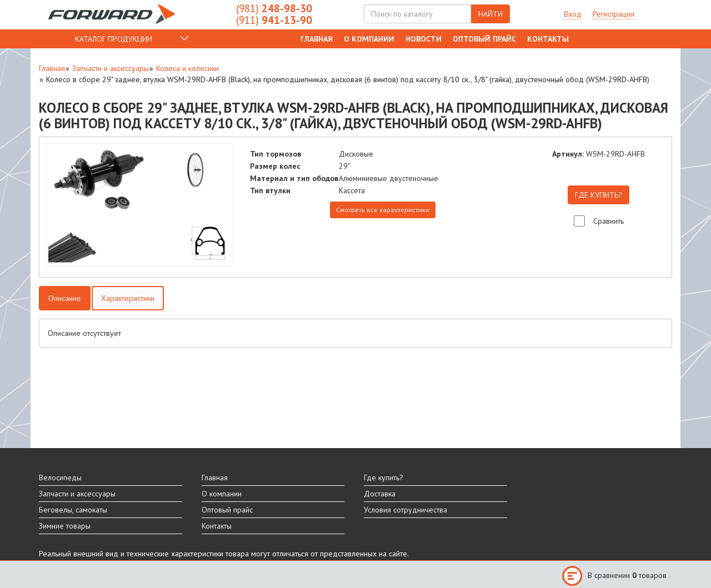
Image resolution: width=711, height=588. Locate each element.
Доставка (380, 494)
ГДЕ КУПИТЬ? (599, 195)
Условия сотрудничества (405, 510)
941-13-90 (274, 20)
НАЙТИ (490, 14)
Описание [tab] (65, 298)
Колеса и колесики (187, 68)
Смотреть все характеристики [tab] (383, 210)
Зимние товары (65, 526)
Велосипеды (60, 478)
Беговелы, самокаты (73, 510)
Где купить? (384, 478)
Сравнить (609, 221)
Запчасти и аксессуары (111, 68)
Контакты (548, 39)
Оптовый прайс (484, 39)
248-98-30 (274, 8)
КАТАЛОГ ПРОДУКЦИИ (114, 39)
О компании (369, 39)
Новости (424, 39)
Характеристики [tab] (128, 298)
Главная (317, 39)
